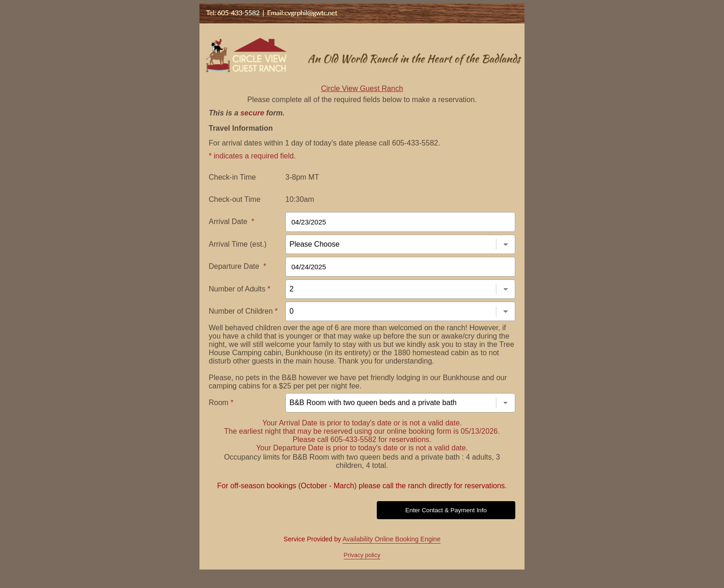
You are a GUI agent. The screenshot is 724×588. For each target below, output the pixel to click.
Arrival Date (232, 221)
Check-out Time (235, 199)
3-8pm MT (302, 177)
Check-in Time (232, 177)
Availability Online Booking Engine (392, 539)
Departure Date (238, 266)
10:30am (300, 199)
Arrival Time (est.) (238, 244)
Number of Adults (239, 289)
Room (221, 403)
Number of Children (243, 311)
